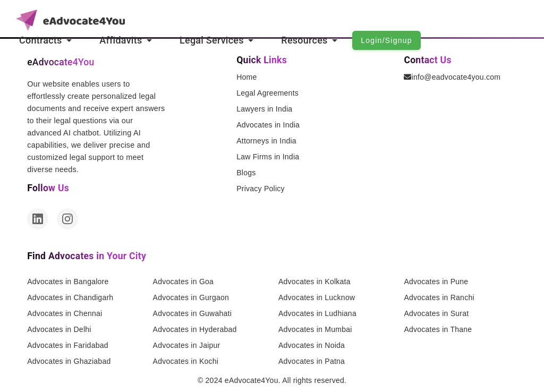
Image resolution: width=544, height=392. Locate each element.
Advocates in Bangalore (68, 282)
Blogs (246, 173)
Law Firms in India (268, 157)
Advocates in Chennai (65, 313)
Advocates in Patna (312, 361)
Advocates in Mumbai (315, 329)
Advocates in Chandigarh (70, 297)
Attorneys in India (266, 141)
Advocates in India (268, 125)
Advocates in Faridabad (68, 345)
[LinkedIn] (38, 219)
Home (246, 77)
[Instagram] (67, 219)
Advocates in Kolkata (314, 282)
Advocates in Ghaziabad (69, 361)
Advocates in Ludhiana (317, 313)
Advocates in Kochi (186, 361)
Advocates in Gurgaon (191, 297)
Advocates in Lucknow (317, 297)
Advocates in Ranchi (439, 297)
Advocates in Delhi (59, 329)
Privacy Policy (261, 189)
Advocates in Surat (436, 313)
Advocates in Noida (312, 345)
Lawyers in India (264, 109)
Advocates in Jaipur (187, 345)
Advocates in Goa (184, 282)
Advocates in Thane (438, 329)
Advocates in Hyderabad (195, 329)
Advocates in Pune (436, 282)
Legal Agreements (267, 93)
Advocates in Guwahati (192, 313)
